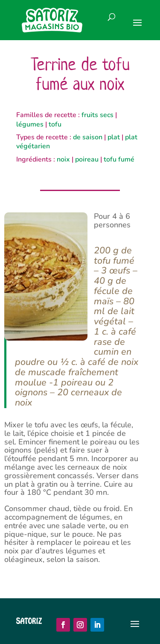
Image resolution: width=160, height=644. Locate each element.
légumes (30, 124)
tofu (55, 124)
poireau (87, 159)
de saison (88, 137)
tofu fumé (119, 159)
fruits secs (97, 115)
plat (114, 137)
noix (63, 159)
